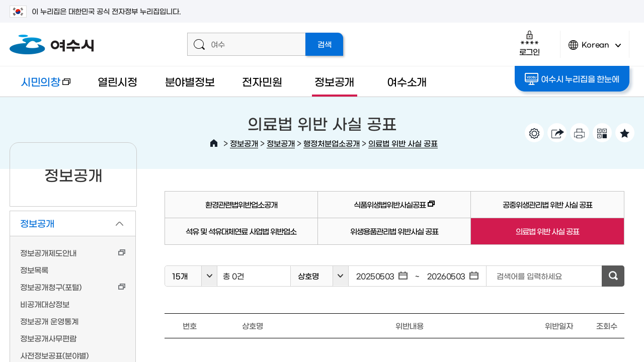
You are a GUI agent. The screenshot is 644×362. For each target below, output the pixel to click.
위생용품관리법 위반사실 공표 (394, 231)
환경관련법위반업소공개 (241, 204)
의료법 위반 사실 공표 (403, 143)
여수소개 (407, 81)
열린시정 (117, 81)
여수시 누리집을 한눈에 (572, 79)
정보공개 (334, 81)
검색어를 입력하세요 (529, 276)
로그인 (530, 43)
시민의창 (40, 86)
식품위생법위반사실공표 (376, 209)
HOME (214, 143)
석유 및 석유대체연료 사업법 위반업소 (241, 231)
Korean (595, 49)
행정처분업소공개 (332, 143)
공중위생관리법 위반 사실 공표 (547, 204)
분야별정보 (190, 81)
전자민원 (262, 81)
